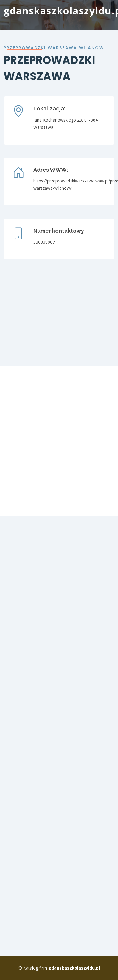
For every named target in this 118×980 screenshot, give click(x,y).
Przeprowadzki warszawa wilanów (54, 48)
